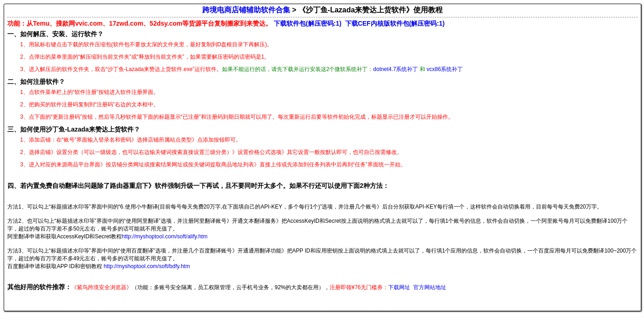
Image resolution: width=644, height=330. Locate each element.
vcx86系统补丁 (445, 69)
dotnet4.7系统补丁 (395, 69)
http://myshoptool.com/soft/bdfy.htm (147, 266)
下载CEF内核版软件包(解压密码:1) (395, 23)
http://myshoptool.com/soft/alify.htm (165, 236)
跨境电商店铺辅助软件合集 (246, 10)
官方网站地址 (430, 287)
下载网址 (399, 287)
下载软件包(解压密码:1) (308, 23)
